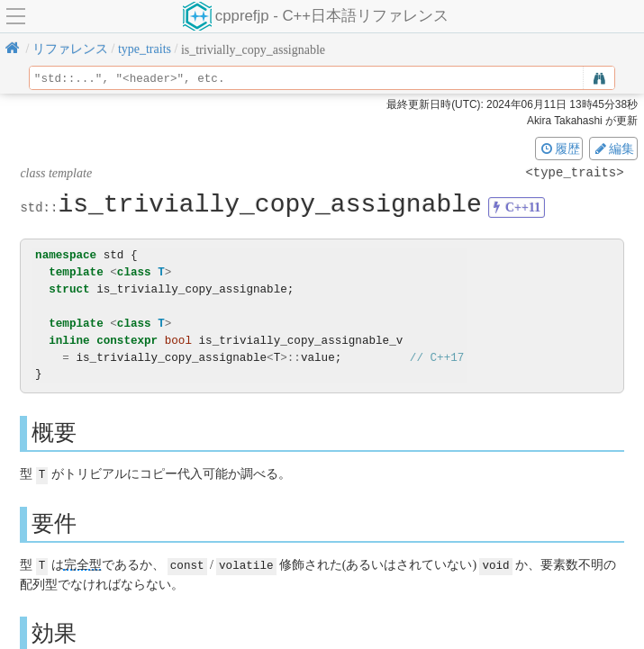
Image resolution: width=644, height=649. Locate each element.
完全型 (83, 564)
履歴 (559, 149)
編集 (613, 149)
